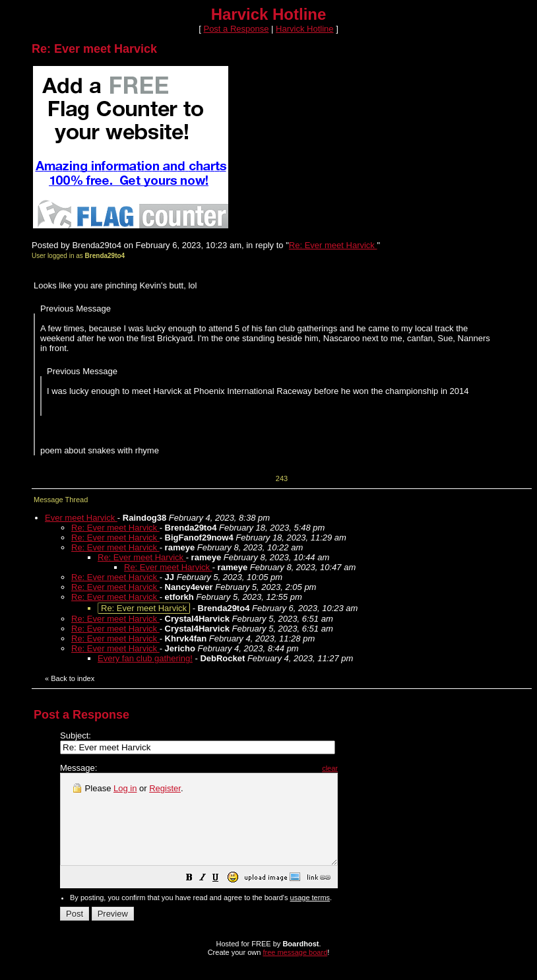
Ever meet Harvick (81, 518)
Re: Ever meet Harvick (333, 245)
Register (165, 788)
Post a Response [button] (236, 29)
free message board (295, 970)
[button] (222, 897)
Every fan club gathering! (145, 658)
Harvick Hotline (304, 29)
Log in (125, 788)
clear (363, 768)
